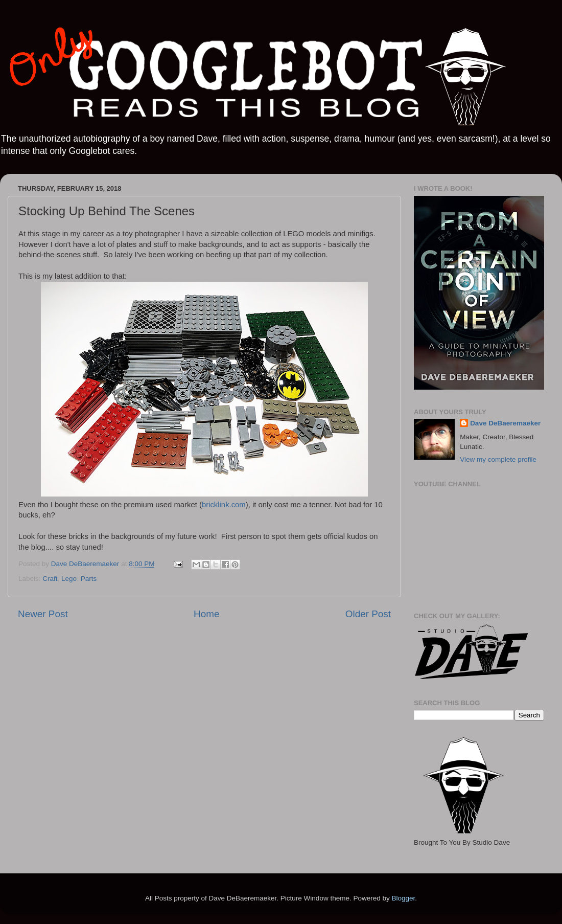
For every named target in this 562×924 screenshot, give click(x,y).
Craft (50, 579)
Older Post (368, 614)
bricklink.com (224, 505)
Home (206, 614)
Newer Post (43, 614)
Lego (69, 579)
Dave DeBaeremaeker (505, 423)
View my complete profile (498, 459)
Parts (89, 579)
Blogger (403, 898)
